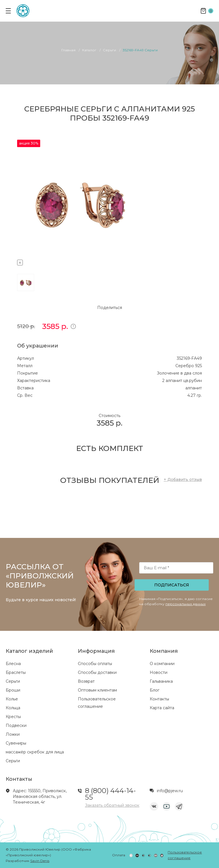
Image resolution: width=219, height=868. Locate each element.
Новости (159, 672)
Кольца (13, 708)
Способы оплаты (95, 664)
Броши (13, 690)
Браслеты (16, 672)
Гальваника (161, 681)
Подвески (16, 725)
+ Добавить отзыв (183, 479)
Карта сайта (162, 708)
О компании (162, 664)
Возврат (86, 681)
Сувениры (16, 743)
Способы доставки (97, 672)
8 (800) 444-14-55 (110, 794)
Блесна (13, 664)
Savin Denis (40, 861)
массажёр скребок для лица (35, 752)
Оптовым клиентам (97, 690)
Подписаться (172, 585)
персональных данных (185, 604)
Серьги (13, 681)
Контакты (159, 699)
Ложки (13, 734)
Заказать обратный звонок (112, 805)
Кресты (13, 717)
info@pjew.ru (170, 791)
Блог (155, 690)
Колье (12, 699)
